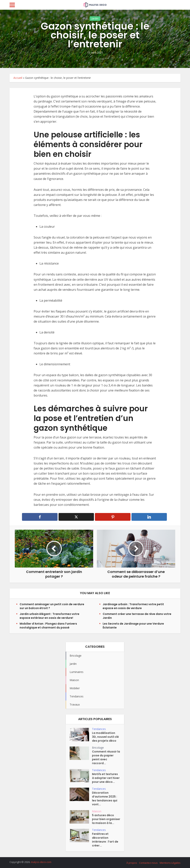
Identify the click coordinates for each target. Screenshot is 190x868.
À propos (132, 863)
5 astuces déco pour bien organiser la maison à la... (106, 819)
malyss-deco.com (41, 862)
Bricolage (98, 748)
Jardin (95, 26)
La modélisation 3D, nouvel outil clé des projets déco (105, 737)
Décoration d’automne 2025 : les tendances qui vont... (105, 799)
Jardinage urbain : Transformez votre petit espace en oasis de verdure (133, 606)
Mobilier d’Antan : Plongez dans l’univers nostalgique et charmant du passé (48, 626)
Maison (97, 811)
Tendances (99, 729)
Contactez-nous (148, 863)
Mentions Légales (170, 863)
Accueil (18, 78)
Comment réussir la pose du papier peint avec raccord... (106, 757)
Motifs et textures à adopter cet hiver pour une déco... (106, 778)
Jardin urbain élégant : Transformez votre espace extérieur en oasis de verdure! (49, 616)
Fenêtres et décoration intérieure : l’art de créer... (105, 840)
